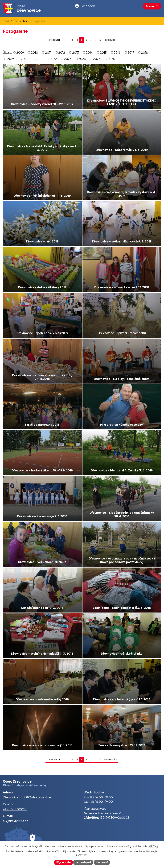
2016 (117, 52)
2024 (82, 59)
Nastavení (102, 862)
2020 (25, 59)
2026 (111, 59)
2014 (89, 52)
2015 (103, 52)
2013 (76, 52)
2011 (48, 52)
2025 (97, 59)
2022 (53, 59)
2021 (39, 59)
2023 (68, 59)
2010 (34, 52)
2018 (144, 52)
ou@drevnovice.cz (15, 821)
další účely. (153, 846)
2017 (131, 52)
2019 (10, 59)
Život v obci (20, 21)
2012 (62, 52)
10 (100, 40)
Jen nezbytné (83, 862)
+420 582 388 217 (15, 809)
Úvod (6, 21)
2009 (20, 52)
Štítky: (7, 52)
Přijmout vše (64, 862)
